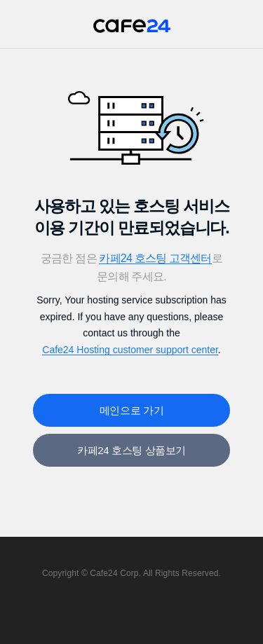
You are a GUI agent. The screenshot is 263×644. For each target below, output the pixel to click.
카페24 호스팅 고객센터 (155, 258)
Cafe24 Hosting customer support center (130, 350)
